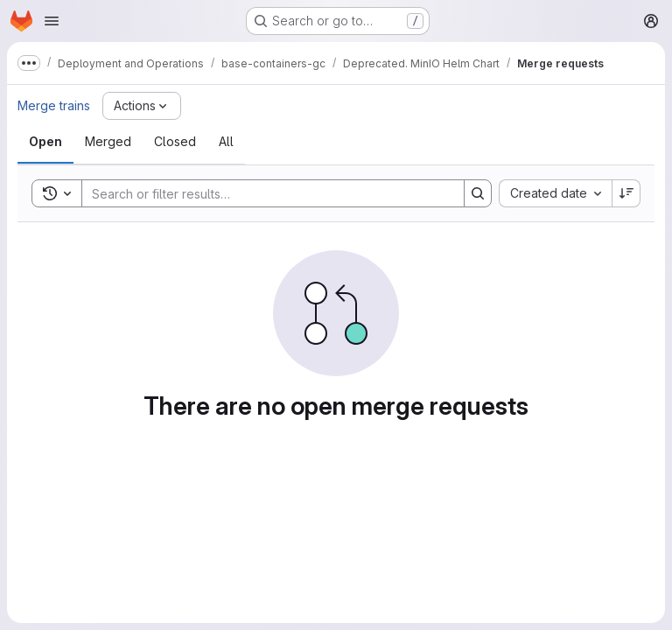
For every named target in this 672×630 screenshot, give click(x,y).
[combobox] (555, 193)
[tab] (45, 142)
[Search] (264, 193)
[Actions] (142, 106)
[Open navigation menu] (52, 21)
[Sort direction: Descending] (626, 193)
